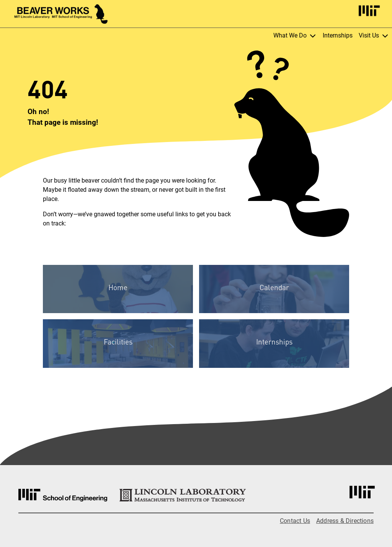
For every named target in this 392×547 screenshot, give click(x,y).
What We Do (295, 36)
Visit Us (374, 36)
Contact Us (295, 521)
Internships (338, 35)
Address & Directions (345, 521)
